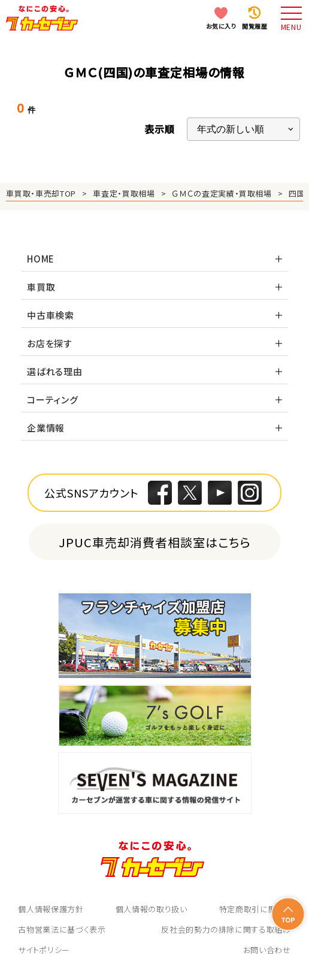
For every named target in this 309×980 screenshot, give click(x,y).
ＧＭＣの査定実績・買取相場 (222, 193)
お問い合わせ (267, 950)
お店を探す (50, 343)
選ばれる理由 (55, 371)
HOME (41, 259)
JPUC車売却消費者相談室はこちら (155, 542)
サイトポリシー (44, 950)
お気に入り (221, 26)
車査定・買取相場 (124, 193)
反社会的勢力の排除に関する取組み (226, 929)
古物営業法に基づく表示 (62, 929)
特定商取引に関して (255, 909)
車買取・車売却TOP (41, 193)
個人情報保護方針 (51, 909)
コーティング (53, 399)
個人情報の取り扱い (152, 909)
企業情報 (46, 428)
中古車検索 (51, 315)
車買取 (41, 287)
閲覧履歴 (255, 26)
